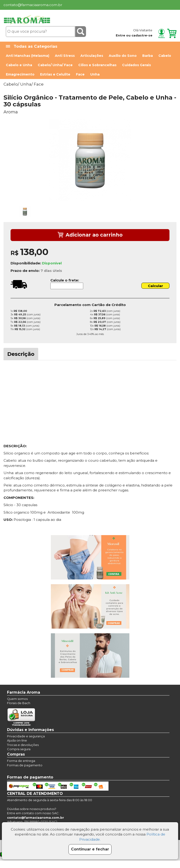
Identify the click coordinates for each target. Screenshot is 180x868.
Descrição (21, 354)
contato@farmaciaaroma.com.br (33, 5)
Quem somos (17, 699)
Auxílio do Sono (123, 56)
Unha (95, 74)
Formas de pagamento (25, 765)
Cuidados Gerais (137, 65)
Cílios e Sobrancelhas (97, 65)
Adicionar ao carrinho (90, 235)
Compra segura (19, 749)
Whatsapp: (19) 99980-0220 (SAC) (32, 822)
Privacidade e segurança (26, 736)
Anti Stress (65, 56)
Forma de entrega (21, 761)
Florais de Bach (19, 703)
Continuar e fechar (90, 849)
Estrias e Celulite (55, 74)
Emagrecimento (20, 74)
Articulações (92, 56)
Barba (148, 56)
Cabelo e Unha (19, 65)
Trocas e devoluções (23, 745)
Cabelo (165, 56)
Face (80, 74)
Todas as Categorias (32, 46)
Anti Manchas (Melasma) (28, 56)
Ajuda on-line (17, 740)
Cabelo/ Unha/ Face (55, 65)
